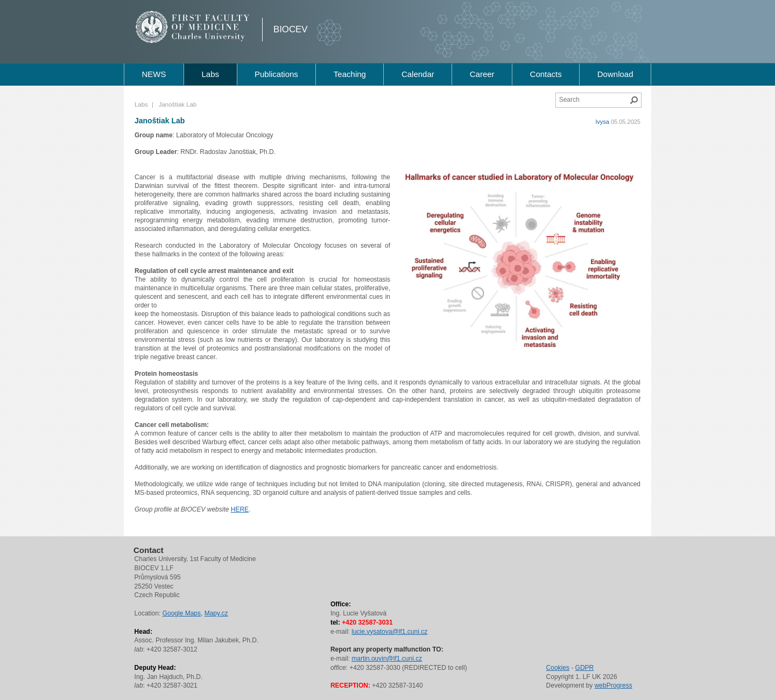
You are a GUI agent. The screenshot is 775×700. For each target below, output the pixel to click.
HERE (240, 509)
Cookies (558, 668)
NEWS (154, 74)
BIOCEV (290, 29)
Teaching (350, 74)
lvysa (603, 122)
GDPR (585, 668)
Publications (276, 74)
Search (634, 100)
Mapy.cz (216, 613)
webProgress (614, 685)
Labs (210, 74)
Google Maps (182, 613)
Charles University (212, 38)
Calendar (418, 74)
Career (482, 74)
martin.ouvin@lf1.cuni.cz (387, 659)
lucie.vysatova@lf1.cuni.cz (389, 632)
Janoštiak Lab (160, 121)
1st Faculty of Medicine (193, 27)
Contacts (546, 74)
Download (615, 74)
